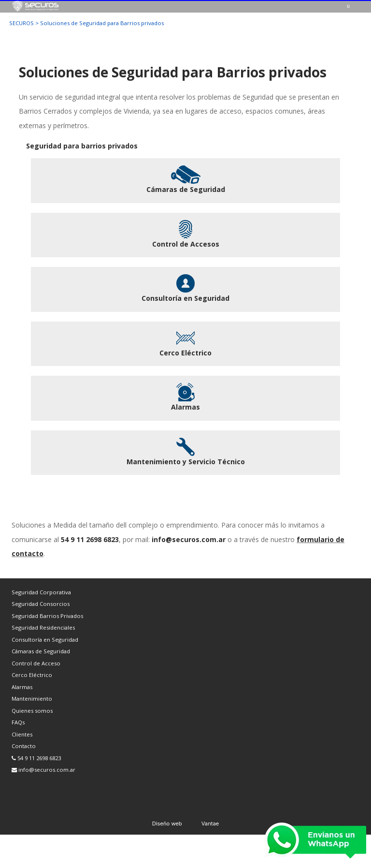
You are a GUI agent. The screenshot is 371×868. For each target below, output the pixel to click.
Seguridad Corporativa (41, 592)
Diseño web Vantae (186, 824)
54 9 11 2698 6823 (36, 758)
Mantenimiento (32, 699)
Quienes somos (32, 711)
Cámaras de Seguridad (41, 651)
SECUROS (21, 23)
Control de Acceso (36, 663)
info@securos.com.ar (43, 770)
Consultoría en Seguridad (45, 640)
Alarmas (22, 687)
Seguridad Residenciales (43, 627)
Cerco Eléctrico (32, 675)
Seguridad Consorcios (41, 604)
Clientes (22, 734)
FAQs (18, 722)
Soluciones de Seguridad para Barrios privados (102, 23)
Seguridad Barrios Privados (47, 616)
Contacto (24, 746)
